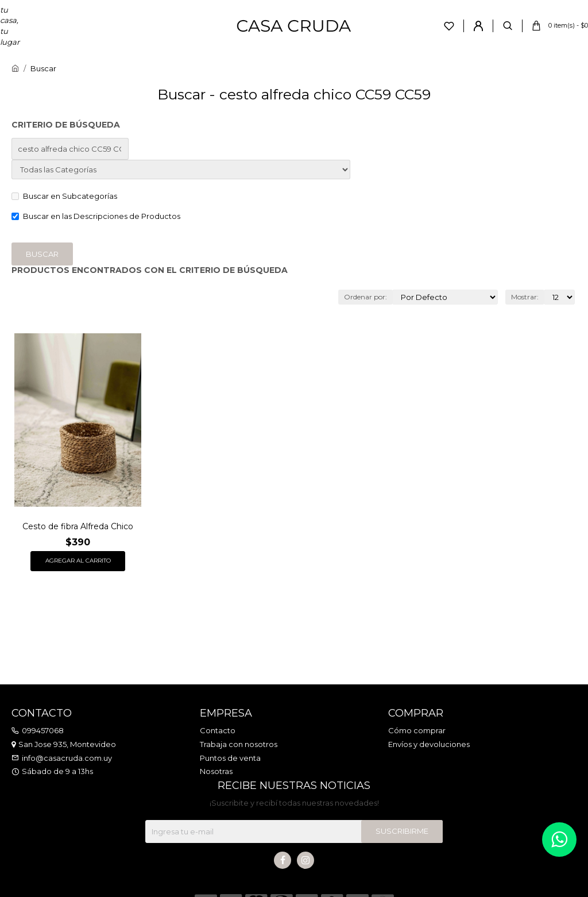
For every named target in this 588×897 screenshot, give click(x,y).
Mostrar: (525, 297)
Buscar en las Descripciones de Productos (96, 216)
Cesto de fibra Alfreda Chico (78, 526)
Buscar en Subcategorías (64, 196)
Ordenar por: (365, 297)
